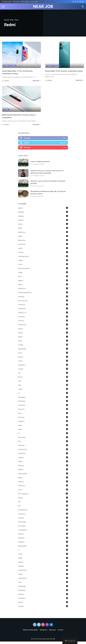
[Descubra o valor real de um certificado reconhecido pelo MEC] (23, 186)
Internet (21, 371)
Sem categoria (23, 496)
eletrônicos (22, 291)
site (19, 508)
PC (19, 436)
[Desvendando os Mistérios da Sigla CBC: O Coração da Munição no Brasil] (23, 196)
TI (19, 553)
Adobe (20, 211)
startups (21, 520)
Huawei (21, 359)
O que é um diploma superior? (41, 164)
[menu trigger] (4, 6)
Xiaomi (7, 66)
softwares (22, 516)
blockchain (22, 247)
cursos (20, 267)
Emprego (21, 299)
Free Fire (21, 323)
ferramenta (22, 311)
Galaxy (20, 331)
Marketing (21, 404)
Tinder (20, 557)
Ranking (21, 468)
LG (19, 396)
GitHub (21, 335)
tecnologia (22, 528)
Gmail (20, 343)
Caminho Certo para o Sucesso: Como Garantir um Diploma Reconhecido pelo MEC (48, 174)
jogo (20, 388)
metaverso (22, 408)
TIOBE (20, 561)
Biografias (22, 243)
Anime (20, 227)
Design (20, 275)
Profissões (22, 456)
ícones (20, 363)
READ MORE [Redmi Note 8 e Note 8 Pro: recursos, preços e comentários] (37, 127)
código (20, 263)
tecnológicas (22, 532)
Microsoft (21, 412)
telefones (21, 541)
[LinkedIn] (83, 2)
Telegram (21, 544)
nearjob (6, 81)
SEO (19, 504)
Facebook (22, 307)
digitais (21, 283)
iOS (19, 376)
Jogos (20, 392)
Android (21, 223)
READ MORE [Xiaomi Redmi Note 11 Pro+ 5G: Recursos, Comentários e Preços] (37, 81)
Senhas (21, 500)
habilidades (22, 351)
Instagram (22, 367)
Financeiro (22, 319)
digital (20, 287)
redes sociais (23, 476)
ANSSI (20, 231)
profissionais (22, 452)
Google (21, 347)
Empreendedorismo (25, 295)
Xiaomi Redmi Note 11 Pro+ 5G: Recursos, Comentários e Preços (21, 72)
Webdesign (22, 589)
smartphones (23, 512)
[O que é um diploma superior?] (23, 165)
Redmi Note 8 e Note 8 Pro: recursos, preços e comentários (18, 118)
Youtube (21, 609)
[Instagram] (80, 2)
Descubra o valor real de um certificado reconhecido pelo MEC (48, 185)
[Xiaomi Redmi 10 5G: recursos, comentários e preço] (64, 55)
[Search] (83, 6)
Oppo (20, 432)
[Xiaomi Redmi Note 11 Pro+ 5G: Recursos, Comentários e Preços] (21, 55)
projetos (21, 460)
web (20, 585)
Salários (21, 484)
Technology (22, 524)
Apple (20, 239)
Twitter (20, 577)
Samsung (21, 488)
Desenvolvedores (24, 271)
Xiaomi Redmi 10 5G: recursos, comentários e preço (64, 72)
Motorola (21, 420)
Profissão (21, 448)
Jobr (20, 384)
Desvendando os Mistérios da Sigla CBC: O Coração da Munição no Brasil (49, 195)
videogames (22, 581)
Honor (20, 355)
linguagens (22, 400)
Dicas (20, 279)
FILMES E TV (22, 315)
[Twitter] (76, 2)
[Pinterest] (78, 2)
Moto (20, 416)
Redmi (14, 66)
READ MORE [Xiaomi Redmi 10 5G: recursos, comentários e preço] (80, 83)
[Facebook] (73, 2)
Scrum (20, 492)
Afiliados (21, 215)
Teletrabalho (22, 548)
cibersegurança (23, 259)
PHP (19, 444)
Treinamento (22, 573)
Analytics (21, 219)
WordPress (22, 601)
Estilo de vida (23, 303)
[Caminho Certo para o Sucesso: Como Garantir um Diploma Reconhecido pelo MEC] (23, 176)
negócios (21, 424)
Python (20, 464)
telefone (21, 536)
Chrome (21, 255)
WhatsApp (22, 593)
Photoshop (22, 440)
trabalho (21, 569)
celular (20, 251)
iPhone (20, 380)
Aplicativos (22, 235)
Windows (21, 597)
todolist (21, 565)
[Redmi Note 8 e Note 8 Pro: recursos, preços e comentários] (21, 101)
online (20, 428)
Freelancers (22, 327)
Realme (21, 472)
